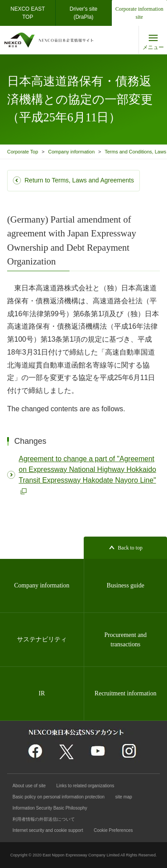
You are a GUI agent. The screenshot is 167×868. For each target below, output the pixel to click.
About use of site (29, 786)
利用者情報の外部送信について (44, 819)
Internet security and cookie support (48, 830)
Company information (71, 152)
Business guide (126, 585)
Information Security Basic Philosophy (50, 808)
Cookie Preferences (113, 830)
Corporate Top (23, 152)
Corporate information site (139, 13)
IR (42, 693)
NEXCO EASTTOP (27, 13)
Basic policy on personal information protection (59, 797)
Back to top (130, 548)
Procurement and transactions (125, 640)
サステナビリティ (42, 639)
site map (124, 797)
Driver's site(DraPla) (83, 13)
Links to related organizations (86, 786)
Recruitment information (125, 693)
